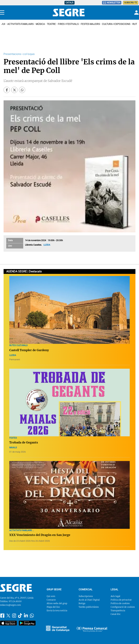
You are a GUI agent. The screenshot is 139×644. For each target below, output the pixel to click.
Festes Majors (90, 24)
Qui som (51, 596)
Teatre (51, 24)
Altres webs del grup (57, 603)
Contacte (51, 600)
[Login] (136, 13)
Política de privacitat (121, 600)
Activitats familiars (20, 24)
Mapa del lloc (53, 607)
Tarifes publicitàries (89, 607)
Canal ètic (116, 614)
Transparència (118, 610)
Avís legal (115, 596)
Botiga (82, 603)
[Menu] (2, 13)
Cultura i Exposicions (116, 24)
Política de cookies (120, 603)
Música (40, 24)
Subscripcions (86, 596)
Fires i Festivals (68, 24)
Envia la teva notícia (57, 610)
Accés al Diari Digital (89, 600)
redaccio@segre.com (10, 605)
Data (10, 240)
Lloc (10, 246)
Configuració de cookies (123, 607)
